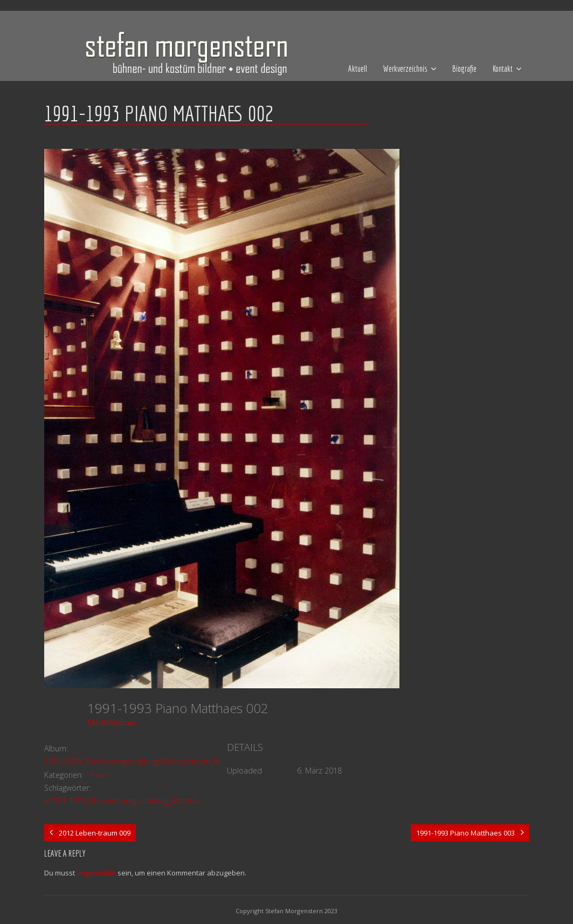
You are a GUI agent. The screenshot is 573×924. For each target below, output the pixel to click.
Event (100, 775)
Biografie (464, 69)
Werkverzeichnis (405, 69)
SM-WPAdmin (111, 723)
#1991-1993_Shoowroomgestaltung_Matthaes (124, 801)
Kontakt (503, 69)
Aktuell (358, 69)
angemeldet (96, 873)
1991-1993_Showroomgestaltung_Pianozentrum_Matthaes (145, 761)
